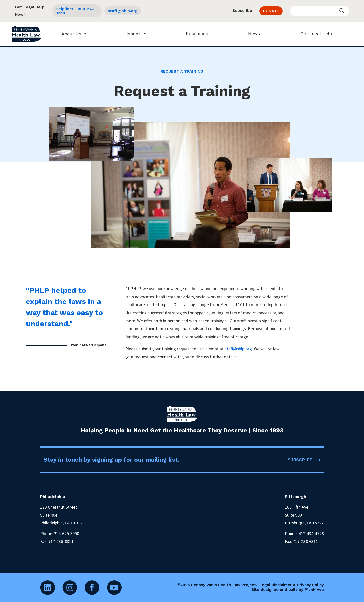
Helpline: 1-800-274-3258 (76, 11)
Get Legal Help (314, 33)
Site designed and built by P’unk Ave (288, 590)
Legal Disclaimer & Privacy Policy (292, 585)
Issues (131, 34)
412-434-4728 (311, 533)
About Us (69, 34)
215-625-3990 (67, 533)
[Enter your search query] (320, 11)
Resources (195, 33)
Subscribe (242, 10)
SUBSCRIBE (300, 460)
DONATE (271, 11)
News (252, 33)
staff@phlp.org (123, 11)
